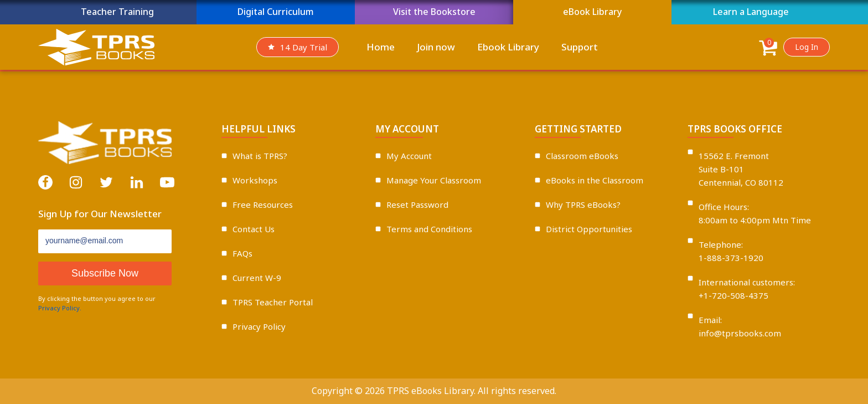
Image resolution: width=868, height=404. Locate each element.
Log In (807, 47)
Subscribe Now (105, 273)
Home (381, 47)
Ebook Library (508, 47)
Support (580, 47)
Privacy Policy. (60, 308)
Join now (436, 47)
